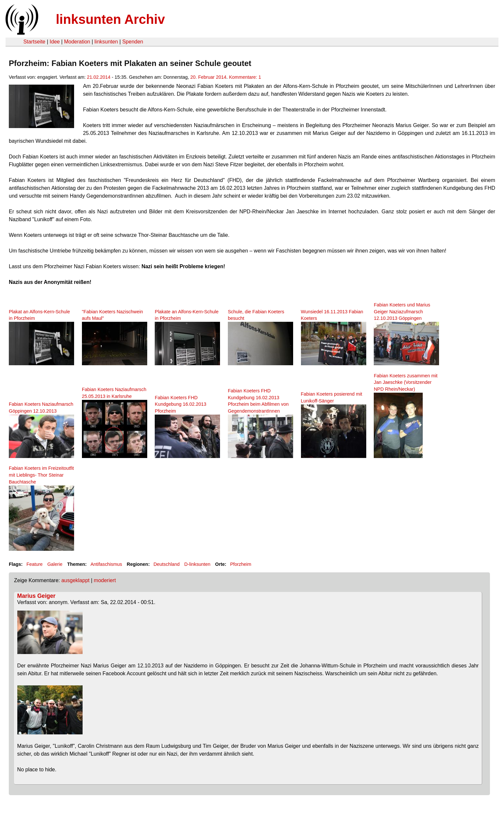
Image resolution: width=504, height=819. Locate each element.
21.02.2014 (99, 77)
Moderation (77, 42)
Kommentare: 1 (245, 77)
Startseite (34, 42)
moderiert (105, 580)
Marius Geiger (36, 596)
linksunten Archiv (110, 19)
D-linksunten (197, 564)
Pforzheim (241, 564)
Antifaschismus (106, 564)
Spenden (133, 42)
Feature (35, 564)
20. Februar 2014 (208, 77)
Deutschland (166, 564)
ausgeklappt (75, 580)
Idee (55, 42)
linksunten (106, 42)
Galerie (55, 564)
